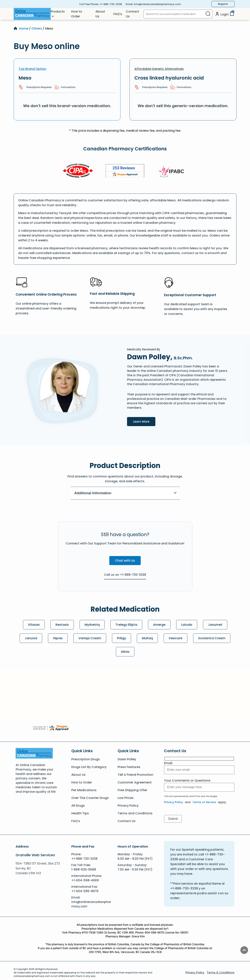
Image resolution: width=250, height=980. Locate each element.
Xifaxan (34, 625)
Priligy (122, 638)
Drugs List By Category (89, 767)
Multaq (147, 638)
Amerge (159, 625)
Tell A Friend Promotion (135, 775)
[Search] (208, 14)
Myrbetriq (92, 625)
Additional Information (126, 493)
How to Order (77, 14)
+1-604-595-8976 (85, 891)
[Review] (125, 171)
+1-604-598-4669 (85, 880)
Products (58, 11)
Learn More (144, 421)
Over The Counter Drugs (90, 798)
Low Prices (126, 798)
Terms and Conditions (135, 813)
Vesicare (176, 638)
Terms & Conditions (221, 972)
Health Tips (80, 813)
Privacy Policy (128, 806)
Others (37, 28)
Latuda (187, 625)
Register (223, 4)
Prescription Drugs (86, 759)
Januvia (31, 638)
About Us (100, 14)
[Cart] (232, 15)
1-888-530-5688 (84, 869)
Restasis (62, 625)
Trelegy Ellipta (126, 625)
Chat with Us (125, 561)
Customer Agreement (135, 782)
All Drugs (78, 806)
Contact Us (133, 14)
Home (24, 28)
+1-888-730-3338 (111, 4)
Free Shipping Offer (132, 790)
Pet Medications (84, 790)
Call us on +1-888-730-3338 (125, 575)
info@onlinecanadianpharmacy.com (157, 4)
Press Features (129, 767)
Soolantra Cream (212, 638)
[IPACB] (172, 171)
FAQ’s (118, 14)
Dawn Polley (127, 759)
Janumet (215, 625)
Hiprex (58, 638)
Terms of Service (204, 802)
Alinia (125, 652)
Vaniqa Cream (90, 638)
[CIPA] (78, 171)
